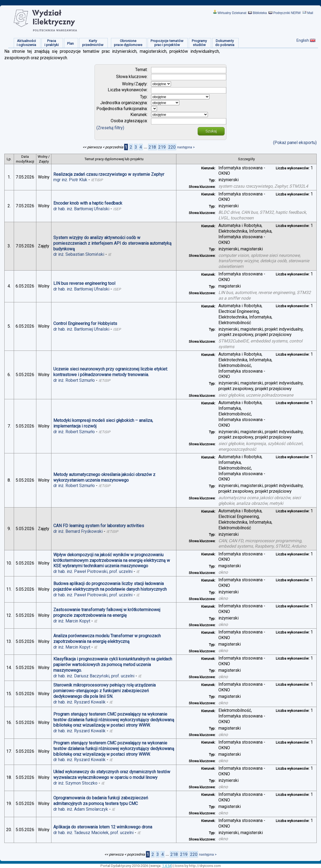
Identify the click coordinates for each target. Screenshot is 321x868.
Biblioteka (260, 13)
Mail (310, 13)
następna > (186, 147)
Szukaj (211, 131)
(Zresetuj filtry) (110, 128)
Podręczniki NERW (287, 13)
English (303, 40)
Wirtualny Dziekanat (232, 13)
